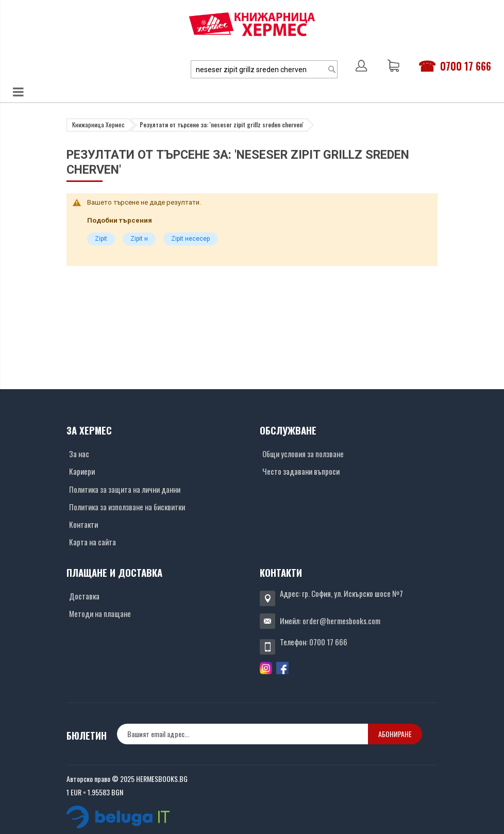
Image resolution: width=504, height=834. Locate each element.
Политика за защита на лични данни (125, 489)
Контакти (83, 524)
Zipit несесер (190, 239)
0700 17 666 (466, 66)
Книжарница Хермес (98, 124)
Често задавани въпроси (301, 471)
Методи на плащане (100, 613)
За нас (79, 454)
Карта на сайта (93, 542)
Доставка (84, 596)
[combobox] (264, 69)
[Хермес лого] (252, 24)
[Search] (332, 69)
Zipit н (139, 239)
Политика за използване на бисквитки (127, 507)
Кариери (82, 471)
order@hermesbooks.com (341, 621)
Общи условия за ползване (303, 454)
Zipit (101, 239)
